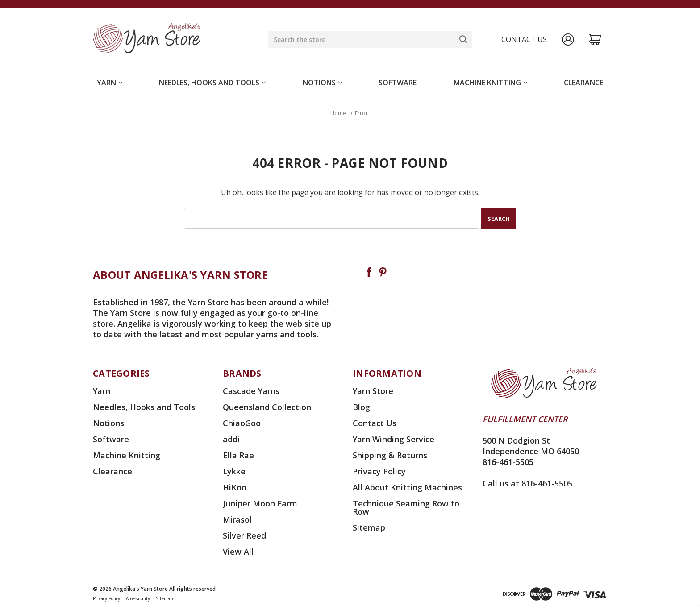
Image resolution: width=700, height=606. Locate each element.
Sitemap (369, 527)
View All (238, 551)
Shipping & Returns (390, 454)
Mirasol (237, 519)
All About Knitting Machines (407, 486)
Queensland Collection (267, 406)
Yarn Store (373, 390)
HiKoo (235, 486)
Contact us (524, 39)
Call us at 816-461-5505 (527, 482)
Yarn (110, 83)
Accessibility (138, 598)
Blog (361, 406)
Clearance (583, 83)
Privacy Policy (379, 470)
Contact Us (375, 422)
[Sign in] (568, 39)
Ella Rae (238, 454)
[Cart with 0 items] (595, 39)
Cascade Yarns (251, 390)
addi (231, 438)
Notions (322, 83)
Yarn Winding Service (394, 438)
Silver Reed (244, 535)
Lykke (234, 470)
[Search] (463, 39)
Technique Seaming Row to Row (406, 506)
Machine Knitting (490, 83)
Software (398, 83)
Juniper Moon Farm (260, 502)
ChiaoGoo (242, 422)
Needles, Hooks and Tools (212, 83)
